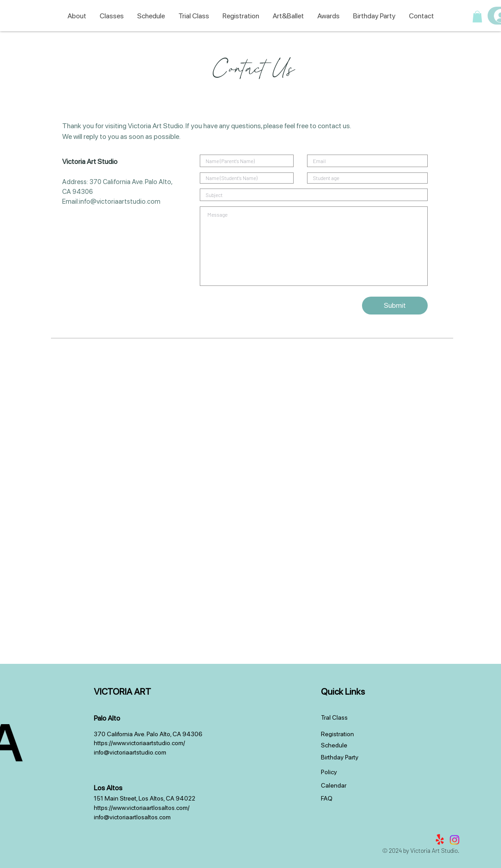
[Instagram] (455, 840)
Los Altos (108, 788)
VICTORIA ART (122, 692)
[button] (477, 17)
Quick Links (343, 692)
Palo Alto (107, 718)
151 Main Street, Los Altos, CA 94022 (145, 798)
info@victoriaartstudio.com (120, 201)
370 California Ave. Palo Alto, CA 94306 (148, 734)
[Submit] (395, 306)
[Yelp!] (440, 840)
